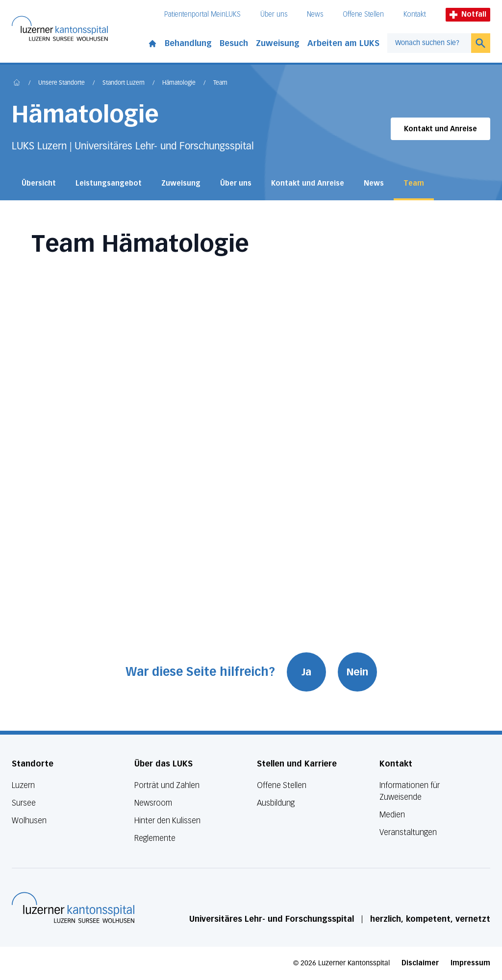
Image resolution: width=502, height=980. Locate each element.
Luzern (23, 785)
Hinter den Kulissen (167, 821)
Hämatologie (179, 83)
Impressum (470, 963)
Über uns (274, 14)
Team (220, 83)
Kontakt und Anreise (440, 129)
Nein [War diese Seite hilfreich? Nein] (357, 672)
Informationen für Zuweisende (410, 791)
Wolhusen (29, 821)
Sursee (24, 803)
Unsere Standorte (62, 83)
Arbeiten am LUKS (343, 43)
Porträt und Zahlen (167, 785)
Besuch (234, 43)
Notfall (468, 14)
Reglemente (155, 838)
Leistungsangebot (109, 183)
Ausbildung (276, 803)
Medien (392, 815)
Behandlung (188, 43)
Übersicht (39, 183)
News (315, 14)
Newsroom (153, 803)
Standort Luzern (124, 83)
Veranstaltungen (408, 832)
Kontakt (415, 14)
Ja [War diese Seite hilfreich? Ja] (306, 672)
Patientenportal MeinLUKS (202, 14)
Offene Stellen (363, 14)
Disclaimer (420, 963)
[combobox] (429, 43)
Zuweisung (278, 43)
